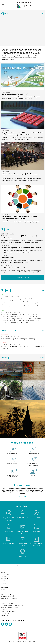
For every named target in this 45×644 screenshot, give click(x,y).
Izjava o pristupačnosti (9, 598)
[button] (3, 5)
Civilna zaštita (6, 614)
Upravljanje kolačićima (9, 596)
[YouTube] (6, 624)
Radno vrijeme (6, 594)
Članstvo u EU (6, 609)
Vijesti (3, 581)
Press (3, 590)
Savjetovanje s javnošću (10, 607)
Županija (4, 573)
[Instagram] (10, 624)
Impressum (5, 616)
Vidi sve (41, 14)
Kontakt (4, 592)
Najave (3, 583)
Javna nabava (6, 579)
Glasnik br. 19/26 (23, 278)
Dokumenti (5, 588)
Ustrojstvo (5, 575)
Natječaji (4, 577)
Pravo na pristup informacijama (12, 605)
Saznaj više (23, 496)
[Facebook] (3, 624)
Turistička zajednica (8, 611)
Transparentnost (7, 603)
